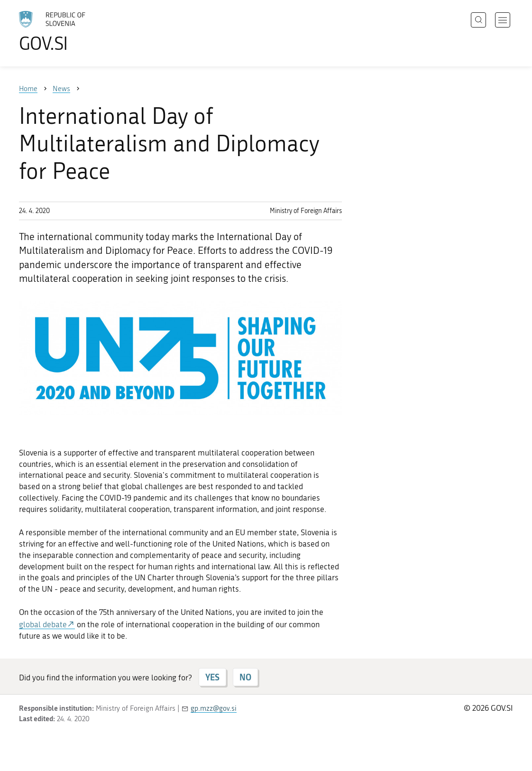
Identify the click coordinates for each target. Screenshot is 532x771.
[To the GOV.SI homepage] (79, 31)
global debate (43, 624)
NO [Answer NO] (245, 677)
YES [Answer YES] (212, 677)
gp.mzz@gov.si (214, 708)
